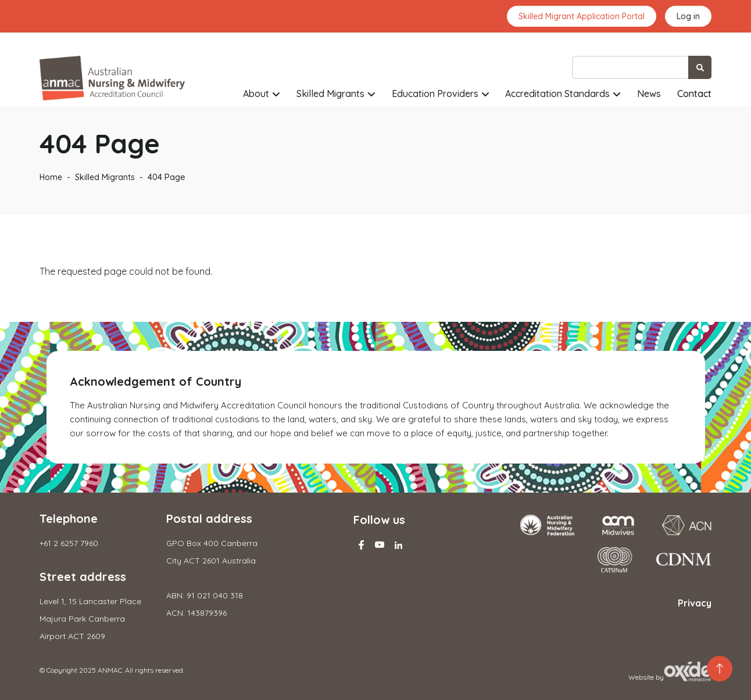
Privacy (695, 603)
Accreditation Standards (557, 94)
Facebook (361, 545)
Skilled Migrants (330, 94)
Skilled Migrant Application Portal (582, 16)
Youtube (380, 545)
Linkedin (398, 545)
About (256, 94)
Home (51, 177)
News (649, 94)
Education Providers (435, 94)
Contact (694, 94)
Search (700, 67)
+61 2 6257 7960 (69, 543)
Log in (688, 16)
